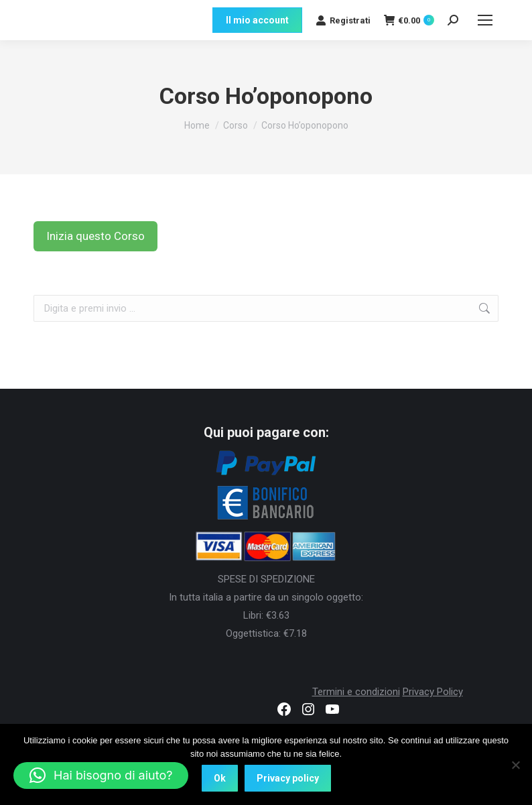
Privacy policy (288, 778)
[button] (101, 776)
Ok (220, 778)
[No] (515, 765)
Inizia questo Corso (95, 236)
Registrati (343, 20)
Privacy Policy (433, 692)
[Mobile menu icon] (485, 20)
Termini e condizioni (356, 692)
